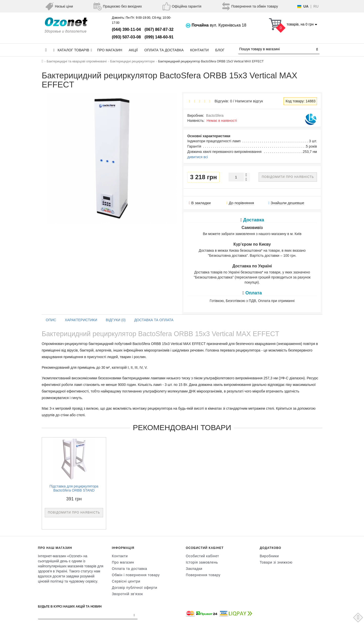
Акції (133, 50)
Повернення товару (203, 575)
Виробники (269, 556)
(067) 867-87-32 (159, 29)
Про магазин (110, 50)
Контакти (199, 50)
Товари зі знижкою (276, 562)
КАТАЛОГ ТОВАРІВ (73, 50)
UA (306, 6)
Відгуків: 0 (222, 101)
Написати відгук (249, 101)
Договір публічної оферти (135, 588)
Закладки (194, 569)
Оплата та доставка (164, 50)
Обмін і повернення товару (136, 575)
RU (316, 6)
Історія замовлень (202, 562)
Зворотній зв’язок (128, 594)
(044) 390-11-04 (127, 29)
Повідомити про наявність (288, 177)
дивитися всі (198, 157)
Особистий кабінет (202, 556)
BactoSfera (215, 115)
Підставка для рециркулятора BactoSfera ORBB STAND (74, 488)
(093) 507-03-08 (127, 37)
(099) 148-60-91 (159, 37)
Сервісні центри (126, 581)
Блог (220, 50)
